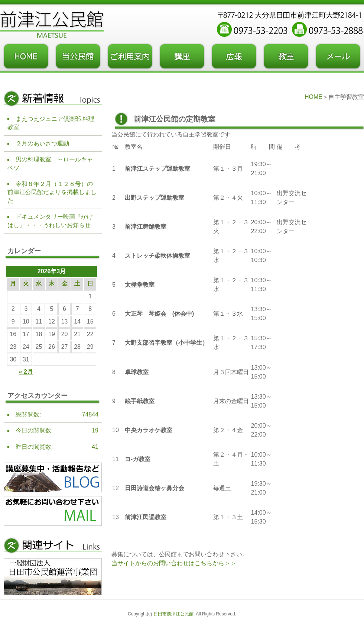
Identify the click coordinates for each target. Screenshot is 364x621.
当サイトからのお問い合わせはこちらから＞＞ (174, 563)
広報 (234, 57)
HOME (313, 97)
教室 (286, 57)
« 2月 (26, 372)
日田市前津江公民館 (173, 614)
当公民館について (78, 57)
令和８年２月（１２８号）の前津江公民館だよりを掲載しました (52, 192)
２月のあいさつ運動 (42, 143)
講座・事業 (182, 57)
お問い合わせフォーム (338, 57)
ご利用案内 (130, 57)
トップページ (26, 57)
